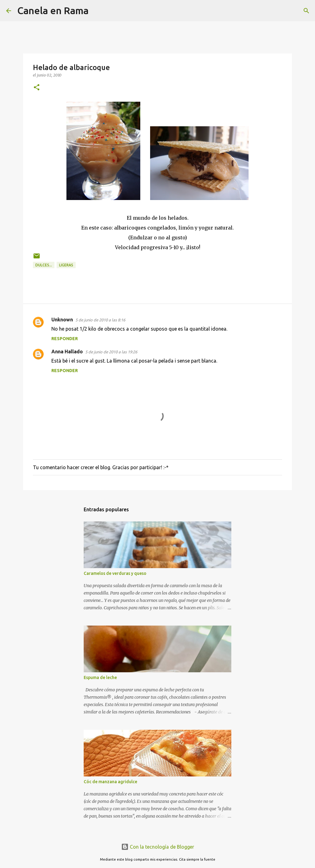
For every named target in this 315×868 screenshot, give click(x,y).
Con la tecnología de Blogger (158, 847)
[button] (37, 88)
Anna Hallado (67, 352)
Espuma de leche (100, 678)
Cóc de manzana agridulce (110, 782)
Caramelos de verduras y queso (115, 573)
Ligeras (66, 265)
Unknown (62, 320)
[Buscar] (97, 11)
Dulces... (44, 265)
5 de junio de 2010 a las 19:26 (111, 352)
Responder (65, 339)
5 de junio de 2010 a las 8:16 (100, 320)
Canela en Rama (53, 10)
